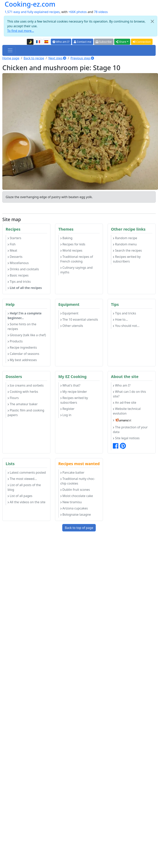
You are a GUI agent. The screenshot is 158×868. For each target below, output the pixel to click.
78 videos (101, 12)
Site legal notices (126, 438)
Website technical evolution (127, 411)
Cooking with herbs (23, 392)
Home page (11, 58)
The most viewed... (22, 479)
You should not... (126, 326)
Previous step (82, 58)
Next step (57, 58)
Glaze (10, 197)
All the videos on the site (26, 502)
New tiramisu (71, 502)
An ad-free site (125, 402)
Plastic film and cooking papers (26, 413)
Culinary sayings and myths (76, 270)
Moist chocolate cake (77, 496)
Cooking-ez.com (30, 4)
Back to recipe (34, 58)
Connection (142, 42)
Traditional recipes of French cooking (77, 259)
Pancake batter (72, 472)
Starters (14, 238)
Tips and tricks (19, 282)
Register (67, 409)
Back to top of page (79, 528)
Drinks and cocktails (23, 269)
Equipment (69, 313)
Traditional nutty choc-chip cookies (78, 481)
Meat (12, 250)
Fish (12, 244)
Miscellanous (18, 263)
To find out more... (21, 31)
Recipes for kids (73, 244)
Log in (66, 415)
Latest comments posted (27, 472)
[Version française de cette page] (38, 42)
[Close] (152, 21)
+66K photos (78, 12)
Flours (13, 398)
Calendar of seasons (23, 354)
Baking (66, 238)
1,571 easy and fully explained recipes (32, 12)
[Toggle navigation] (10, 50)
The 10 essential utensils (79, 319)
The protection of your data (130, 430)
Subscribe (104, 42)
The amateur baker (23, 404)
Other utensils (72, 326)
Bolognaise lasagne (76, 514)
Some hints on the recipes (22, 326)
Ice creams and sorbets (26, 385)
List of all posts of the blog (24, 487)
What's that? (70, 385)
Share (121, 42)
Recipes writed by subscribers (127, 259)
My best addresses (22, 360)
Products (15, 341)
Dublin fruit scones (75, 490)
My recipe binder (74, 392)
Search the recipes (127, 250)
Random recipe (125, 238)
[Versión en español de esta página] (46, 42)
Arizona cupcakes (74, 508)
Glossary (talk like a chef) (27, 335)
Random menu (125, 244)
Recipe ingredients (22, 347)
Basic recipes (18, 275)
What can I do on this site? (129, 394)
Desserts (15, 257)
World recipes (71, 250)
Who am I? (61, 42)
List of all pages (20, 496)
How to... (120, 319)
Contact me (83, 42)
